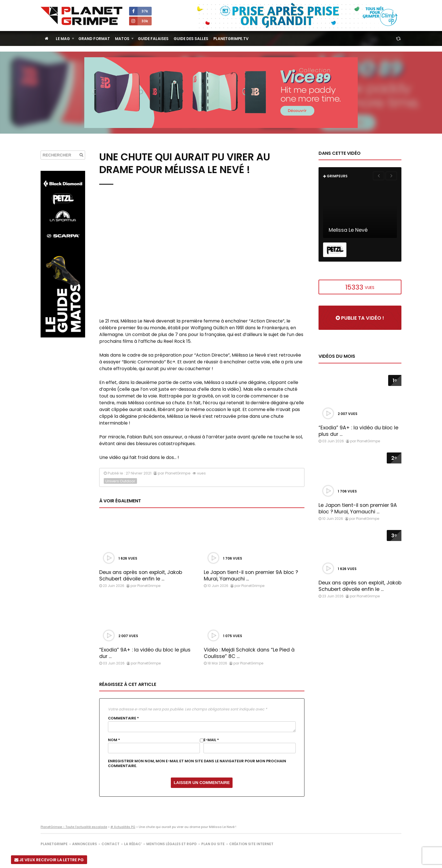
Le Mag (63, 39)
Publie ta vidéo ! (360, 318)
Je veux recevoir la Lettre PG (49, 860)
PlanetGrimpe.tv (231, 39)
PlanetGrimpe (54, 844)
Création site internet (251, 844)
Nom (114, 740)
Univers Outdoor (120, 481)
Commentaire (123, 718)
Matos (122, 39)
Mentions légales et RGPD (172, 844)
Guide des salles (191, 39)
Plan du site (213, 844)
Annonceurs (85, 844)
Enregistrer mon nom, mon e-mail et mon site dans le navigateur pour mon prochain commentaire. (197, 763)
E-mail (211, 740)
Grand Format (94, 39)
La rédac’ (133, 844)
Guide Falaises (153, 39)
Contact (111, 844)
